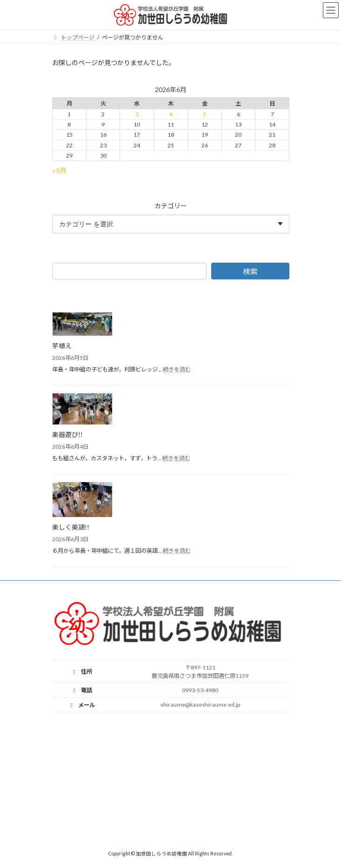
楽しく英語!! (71, 527)
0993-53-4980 (200, 690)
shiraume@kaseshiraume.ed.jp (200, 705)
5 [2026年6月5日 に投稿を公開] (204, 114)
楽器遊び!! (67, 434)
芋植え (62, 346)
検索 (250, 271)
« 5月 (59, 170)
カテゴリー (171, 205)
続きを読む (177, 369)
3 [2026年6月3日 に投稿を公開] (137, 114)
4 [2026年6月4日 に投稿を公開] (170, 114)
